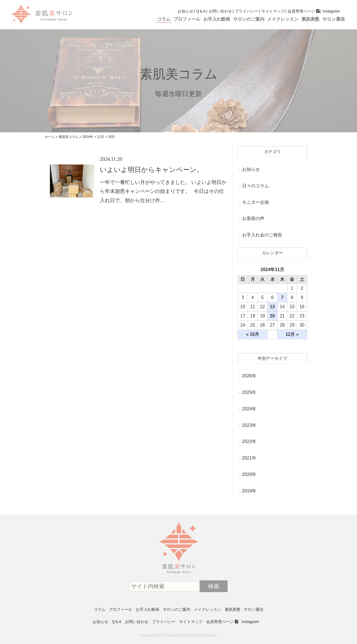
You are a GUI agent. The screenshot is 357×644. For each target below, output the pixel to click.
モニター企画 (255, 202)
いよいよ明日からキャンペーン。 (152, 170)
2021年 (249, 458)
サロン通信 (334, 19)
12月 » (292, 334)
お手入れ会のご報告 (262, 235)
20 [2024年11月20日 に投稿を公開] (272, 316)
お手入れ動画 (217, 19)
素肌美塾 (310, 19)
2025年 (249, 392)
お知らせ (185, 11)
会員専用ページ (301, 11)
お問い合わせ (220, 11)
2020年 (249, 474)
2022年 (249, 441)
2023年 (249, 425)
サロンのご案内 (249, 19)
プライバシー (247, 11)
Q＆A (201, 11)
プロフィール (187, 19)
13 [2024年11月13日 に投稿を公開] (272, 307)
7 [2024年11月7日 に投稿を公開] (282, 297)
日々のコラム (255, 186)
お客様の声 (253, 218)
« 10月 (253, 334)
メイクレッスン (283, 19)
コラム (164, 19)
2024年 (249, 409)
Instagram (331, 11)
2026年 (249, 376)
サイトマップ (273, 11)
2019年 (249, 491)
